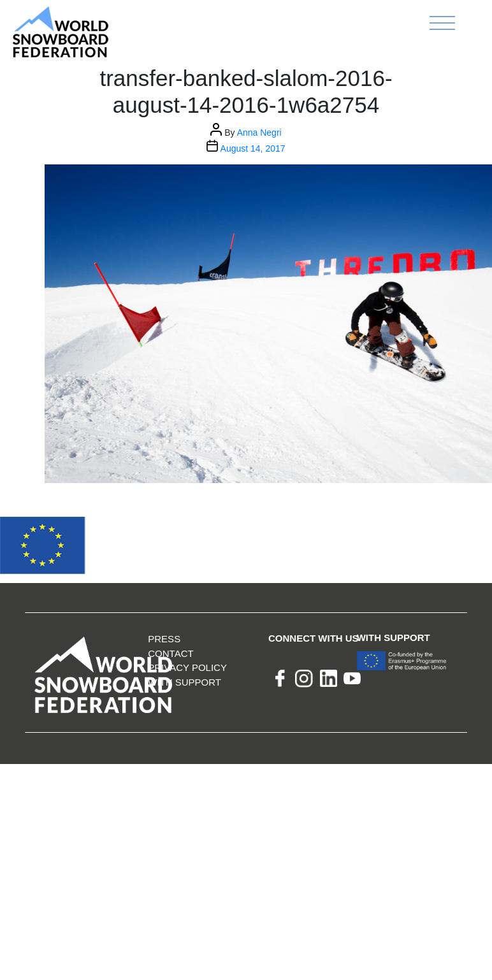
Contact (170, 653)
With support (184, 682)
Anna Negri (259, 133)
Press (164, 639)
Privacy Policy (187, 667)
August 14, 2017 (253, 148)
